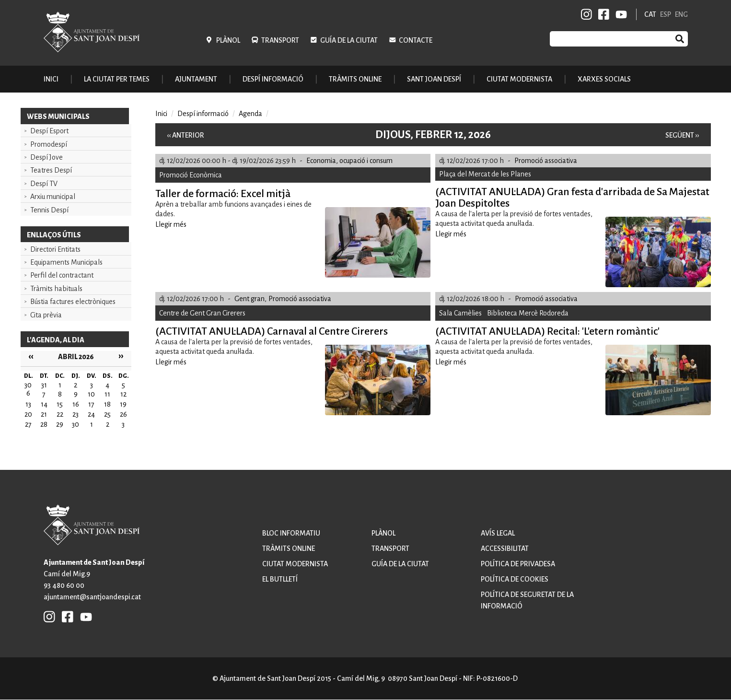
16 (76, 404)
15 (60, 404)
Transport (280, 40)
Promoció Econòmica (191, 175)
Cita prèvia (46, 315)
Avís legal (498, 533)
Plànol (228, 40)
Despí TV (44, 184)
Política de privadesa (518, 564)
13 (28, 404)
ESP (666, 14)
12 (123, 394)
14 (44, 404)
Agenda (250, 114)
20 (28, 414)
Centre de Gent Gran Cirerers (202, 313)
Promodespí (49, 144)
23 (75, 414)
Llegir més (171, 224)
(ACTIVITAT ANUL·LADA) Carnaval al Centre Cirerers (272, 331)
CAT (650, 14)
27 (28, 424)
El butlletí (280, 579)
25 (107, 414)
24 (91, 414)
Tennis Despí (49, 210)
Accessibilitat (505, 548)
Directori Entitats (55, 249)
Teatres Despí (51, 170)
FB (602, 14)
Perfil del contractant (62, 275)
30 (75, 424)
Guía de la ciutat (349, 40)
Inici (51, 79)
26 (123, 414)
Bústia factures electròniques (73, 302)
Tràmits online (355, 79)
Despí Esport (49, 131)
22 (60, 414)
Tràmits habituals (56, 289)
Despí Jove (46, 157)
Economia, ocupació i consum (349, 161)
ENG (681, 14)
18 (107, 404)
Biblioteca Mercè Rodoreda (528, 313)
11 (107, 394)
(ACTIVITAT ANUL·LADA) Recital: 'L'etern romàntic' (547, 331)
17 (91, 404)
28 (44, 424)
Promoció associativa (546, 161)
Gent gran (249, 299)
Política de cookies (515, 579)
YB (620, 14)
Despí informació (203, 114)
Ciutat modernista (295, 564)
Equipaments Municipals (66, 262)
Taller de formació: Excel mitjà (223, 194)
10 (91, 394)
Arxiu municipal (53, 197)
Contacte (416, 40)
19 (123, 404)
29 (60, 424)
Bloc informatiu (291, 533)
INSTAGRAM (587, 14)
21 (44, 414)
